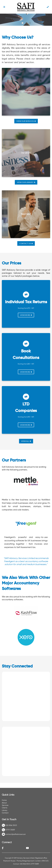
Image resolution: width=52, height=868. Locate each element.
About (4, 803)
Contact (5, 813)
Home (4, 800)
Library (5, 810)
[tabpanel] (26, 20)
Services (5, 805)
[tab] (22, 23)
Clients (5, 808)
